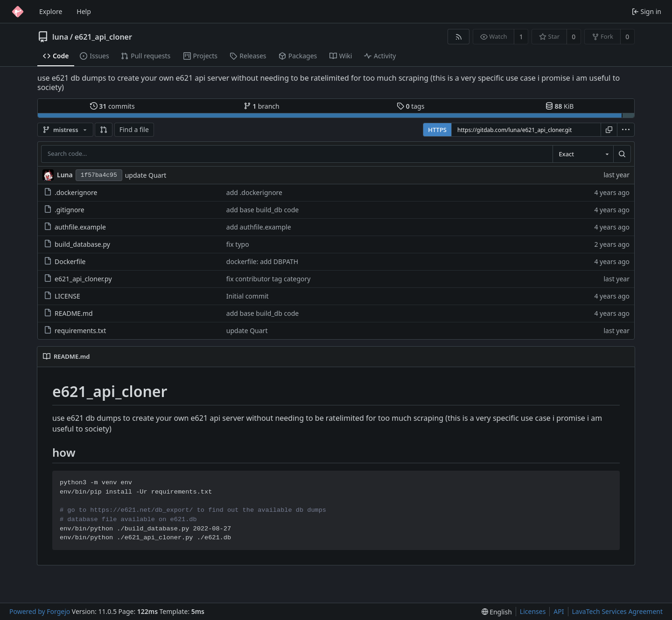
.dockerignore (70, 192)
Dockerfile (65, 261)
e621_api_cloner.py (78, 279)
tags (410, 106)
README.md (68, 313)
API (559, 611)
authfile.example (75, 227)
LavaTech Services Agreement (617, 611)
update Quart (146, 175)
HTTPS (437, 130)
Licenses (533, 611)
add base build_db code (262, 210)
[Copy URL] (609, 130)
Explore (51, 11)
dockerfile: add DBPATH (262, 261)
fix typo (238, 244)
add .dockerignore (254, 192)
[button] (104, 130)
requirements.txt (75, 331)
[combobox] (583, 154)
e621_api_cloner (103, 37)
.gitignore (64, 210)
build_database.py (77, 244)
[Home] (18, 12)
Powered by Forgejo (40, 611)
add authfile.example (259, 227)
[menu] (626, 130)
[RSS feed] (458, 37)
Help (84, 11)
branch (262, 106)
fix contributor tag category (269, 279)
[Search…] (622, 154)
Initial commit (248, 296)
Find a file (134, 129)
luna (60, 37)
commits (112, 106)
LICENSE (62, 296)
